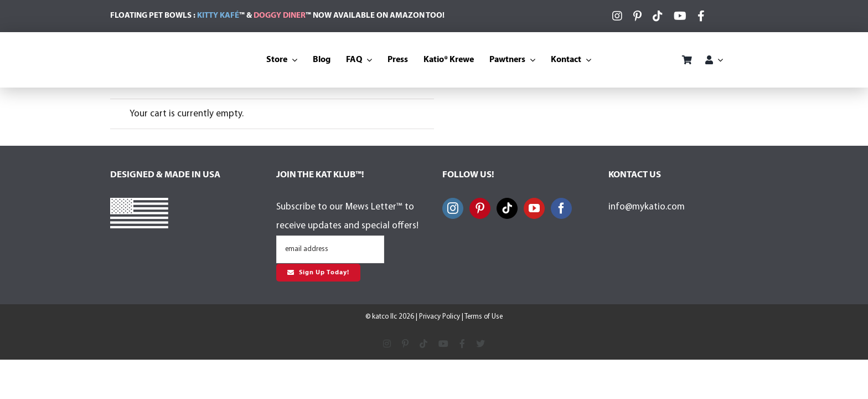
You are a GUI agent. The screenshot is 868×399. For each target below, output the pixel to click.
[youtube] (680, 16)
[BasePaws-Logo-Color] (639, 52)
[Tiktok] (507, 208)
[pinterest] (637, 16)
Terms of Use (484, 317)
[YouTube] (534, 208)
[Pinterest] (480, 208)
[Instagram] (453, 208)
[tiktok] (658, 16)
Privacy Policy (440, 317)
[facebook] (701, 16)
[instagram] (617, 16)
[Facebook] (561, 208)
